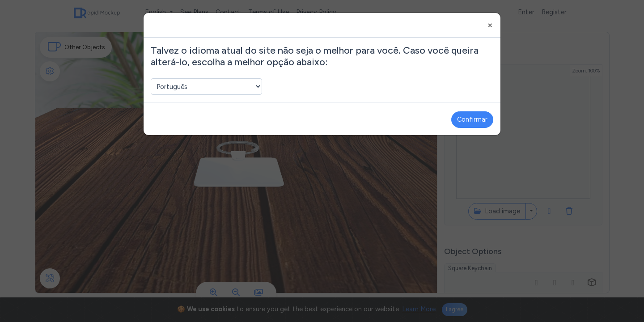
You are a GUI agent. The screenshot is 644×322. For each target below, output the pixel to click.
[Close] (490, 25)
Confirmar (472, 119)
